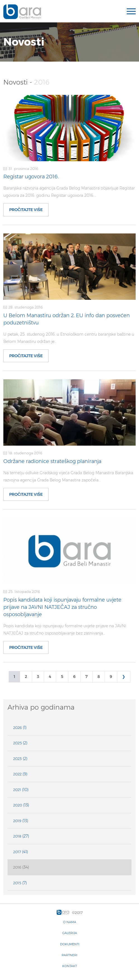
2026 (17, 728)
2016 (17, 867)
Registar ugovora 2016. (31, 177)
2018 (17, 836)
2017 (17, 852)
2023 (17, 759)
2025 (17, 743)
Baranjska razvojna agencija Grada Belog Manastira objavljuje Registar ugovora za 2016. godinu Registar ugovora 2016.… (69, 192)
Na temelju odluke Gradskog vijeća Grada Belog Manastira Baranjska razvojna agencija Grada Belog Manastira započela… (68, 476)
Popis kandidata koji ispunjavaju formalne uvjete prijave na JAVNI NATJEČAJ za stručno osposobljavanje (62, 607)
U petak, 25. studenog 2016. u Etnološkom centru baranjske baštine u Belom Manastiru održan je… (69, 338)
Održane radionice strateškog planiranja (52, 461)
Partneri (69, 955)
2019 (17, 821)
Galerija (70, 933)
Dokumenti (70, 944)
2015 (17, 883)
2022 (17, 774)
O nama (70, 922)
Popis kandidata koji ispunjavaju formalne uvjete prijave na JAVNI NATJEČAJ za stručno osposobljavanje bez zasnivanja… (65, 630)
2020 (18, 805)
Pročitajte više (26, 210)
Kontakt (70, 966)
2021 (17, 790)
